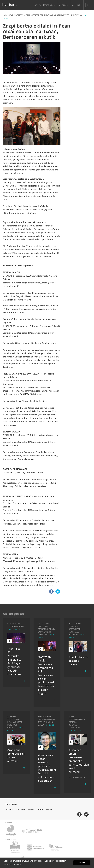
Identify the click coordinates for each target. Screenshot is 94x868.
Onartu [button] (82, 863)
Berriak (49, 809)
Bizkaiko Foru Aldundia (59, 847)
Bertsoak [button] (64, 5)
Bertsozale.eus (12, 830)
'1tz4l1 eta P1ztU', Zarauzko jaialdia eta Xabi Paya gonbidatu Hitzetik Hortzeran (14, 661)
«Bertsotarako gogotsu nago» (78, 661)
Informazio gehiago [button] (12, 864)
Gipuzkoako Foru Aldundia (37, 847)
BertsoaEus (13, 4)
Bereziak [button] (77, 5)
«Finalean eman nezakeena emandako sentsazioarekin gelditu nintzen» (79, 761)
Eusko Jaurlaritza (15, 847)
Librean (33, 830)
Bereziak (40, 809)
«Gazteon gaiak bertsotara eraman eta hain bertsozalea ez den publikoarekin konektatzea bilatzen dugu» (47, 675)
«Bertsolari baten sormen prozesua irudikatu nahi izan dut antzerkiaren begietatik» (47, 768)
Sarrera (37, 5)
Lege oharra (20, 809)
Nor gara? (9, 809)
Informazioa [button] (50, 5)
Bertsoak (31, 809)
